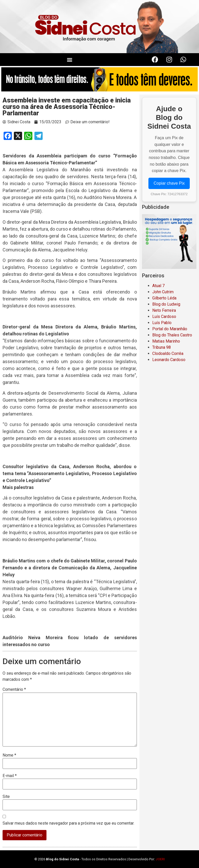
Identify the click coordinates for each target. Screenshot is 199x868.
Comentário (14, 690)
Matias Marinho (166, 341)
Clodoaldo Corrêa (168, 353)
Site (6, 797)
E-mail (10, 776)
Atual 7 (158, 286)
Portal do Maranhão (170, 329)
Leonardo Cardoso (169, 360)
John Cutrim (163, 292)
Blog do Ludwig (166, 304)
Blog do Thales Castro (172, 335)
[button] (70, 59)
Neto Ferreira (164, 310)
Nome (9, 755)
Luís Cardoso (164, 317)
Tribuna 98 (162, 347)
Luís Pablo (162, 323)
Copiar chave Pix (169, 183)
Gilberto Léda (164, 298)
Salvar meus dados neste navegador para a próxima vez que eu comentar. (68, 823)
